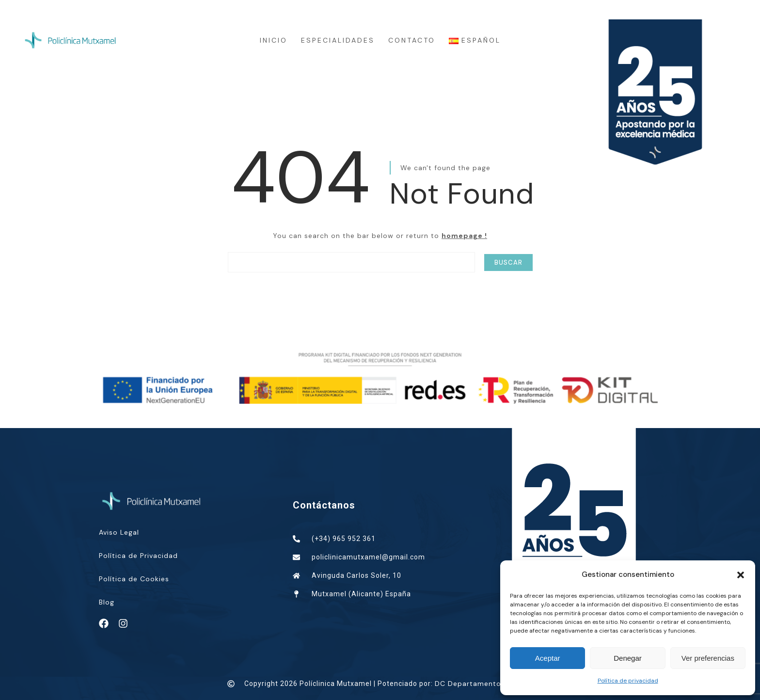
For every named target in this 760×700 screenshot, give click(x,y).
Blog (107, 602)
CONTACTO (412, 40)
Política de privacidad (628, 681)
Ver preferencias (708, 658)
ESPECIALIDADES (338, 40)
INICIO (274, 40)
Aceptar (548, 658)
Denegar (628, 658)
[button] (741, 575)
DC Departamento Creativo (485, 684)
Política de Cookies (134, 579)
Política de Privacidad (138, 556)
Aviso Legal (119, 532)
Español (475, 40)
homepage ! (464, 236)
